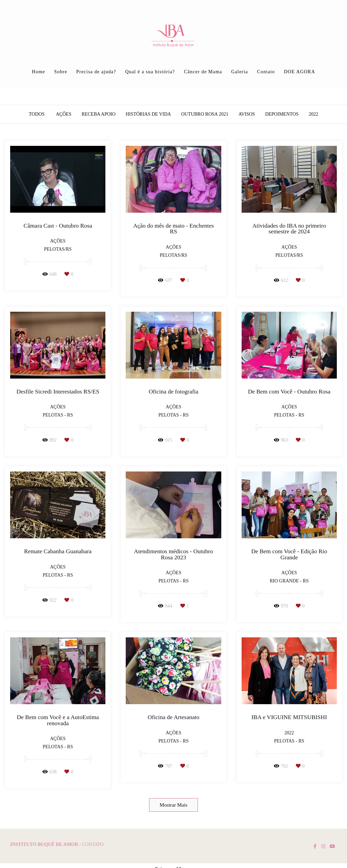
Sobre (61, 72)
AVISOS (247, 114)
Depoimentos (282, 114)
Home (38, 72)
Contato (266, 72)
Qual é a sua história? (150, 72)
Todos (37, 114)
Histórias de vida (148, 114)
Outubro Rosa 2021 (205, 114)
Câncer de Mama (203, 72)
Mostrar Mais (173, 805)
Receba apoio (99, 114)
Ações (64, 114)
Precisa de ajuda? (96, 72)
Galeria (240, 72)
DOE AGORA (300, 72)
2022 (313, 114)
